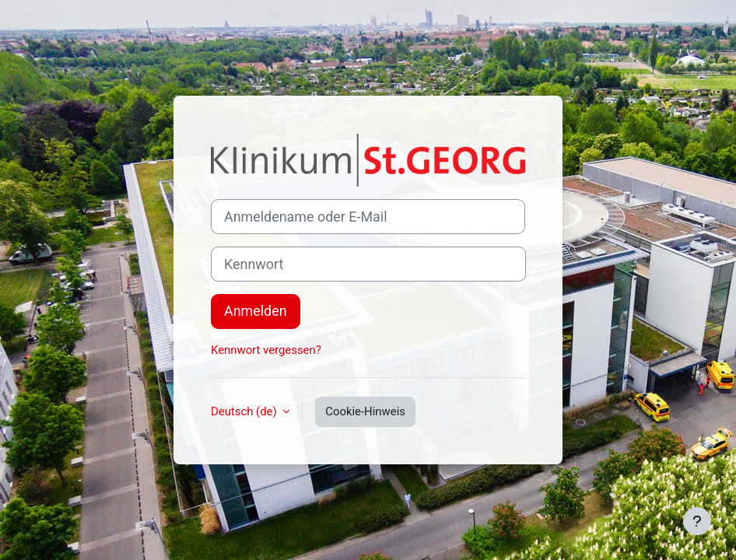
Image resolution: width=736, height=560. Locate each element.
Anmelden (256, 311)
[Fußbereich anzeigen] (697, 521)
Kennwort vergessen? (266, 350)
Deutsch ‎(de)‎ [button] (245, 411)
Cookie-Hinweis (365, 411)
